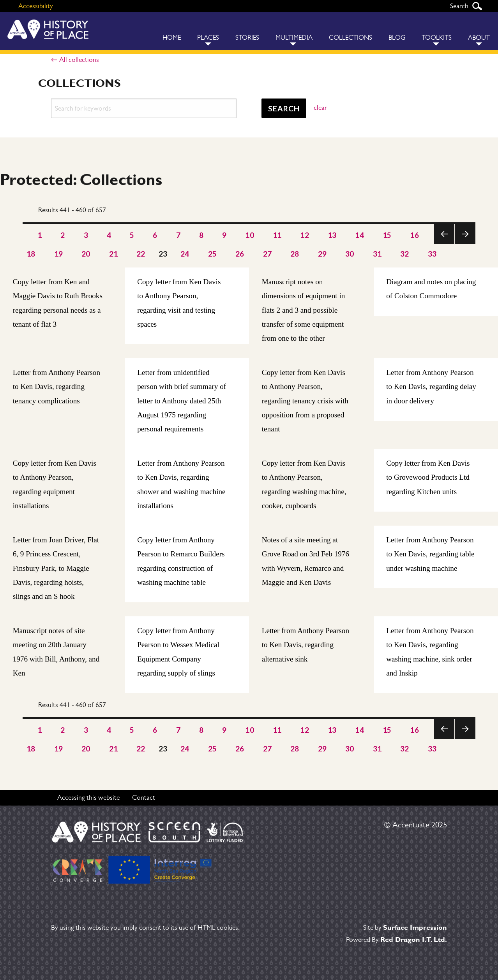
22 (141, 254)
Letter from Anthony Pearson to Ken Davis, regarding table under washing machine (430, 554)
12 (305, 235)
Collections (351, 38)
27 (268, 254)
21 (114, 254)
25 (213, 254)
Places (208, 38)
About (479, 38)
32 (405, 254)
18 (31, 254)
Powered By (396, 940)
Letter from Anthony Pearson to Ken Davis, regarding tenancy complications (57, 387)
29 (322, 254)
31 (377, 254)
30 (350, 254)
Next (465, 244)
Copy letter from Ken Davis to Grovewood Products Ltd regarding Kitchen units (428, 477)
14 (359, 235)
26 (240, 254)
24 (185, 254)
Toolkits (437, 38)
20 (86, 254)
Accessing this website (88, 797)
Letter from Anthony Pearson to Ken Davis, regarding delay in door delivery (431, 387)
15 (387, 235)
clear (320, 107)
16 (414, 235)
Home (172, 38)
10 (250, 235)
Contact (144, 797)
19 (59, 254)
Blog (397, 38)
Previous (444, 244)
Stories (247, 38)
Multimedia (294, 38)
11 (277, 235)
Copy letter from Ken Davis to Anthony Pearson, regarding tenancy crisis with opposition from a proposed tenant (305, 401)
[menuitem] (172, 31)
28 (295, 254)
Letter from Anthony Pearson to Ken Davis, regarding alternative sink (306, 645)
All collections (79, 60)
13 (332, 235)
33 (432, 254)
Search (477, 6)
